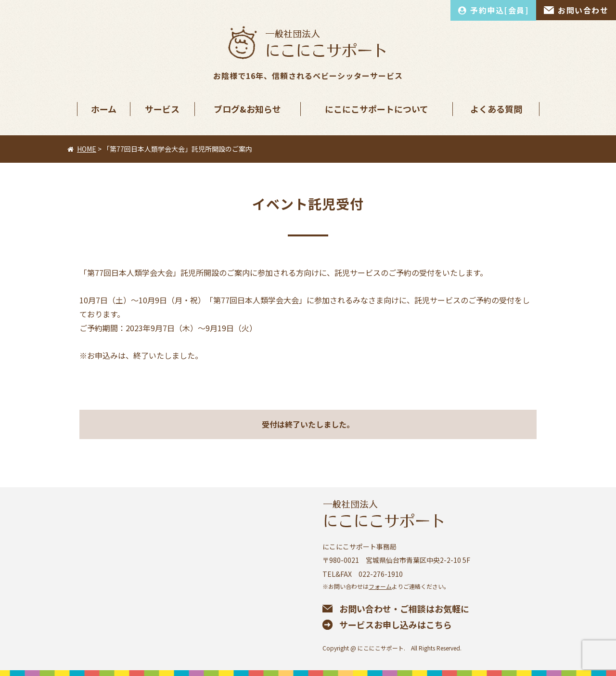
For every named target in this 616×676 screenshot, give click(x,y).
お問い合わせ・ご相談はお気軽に (404, 609)
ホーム (104, 109)
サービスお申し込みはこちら (396, 624)
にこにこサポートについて (377, 109)
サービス (162, 109)
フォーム (380, 586)
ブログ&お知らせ (247, 109)
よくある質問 (496, 109)
